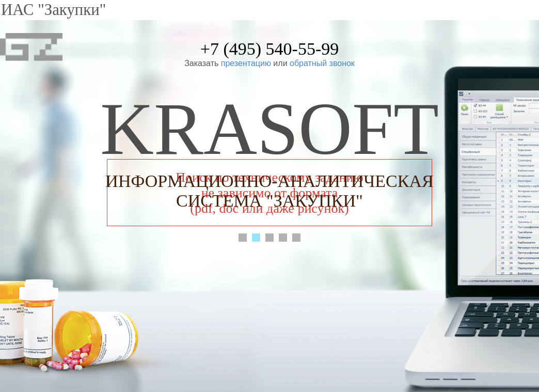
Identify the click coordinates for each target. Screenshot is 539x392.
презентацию (246, 63)
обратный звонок (322, 63)
